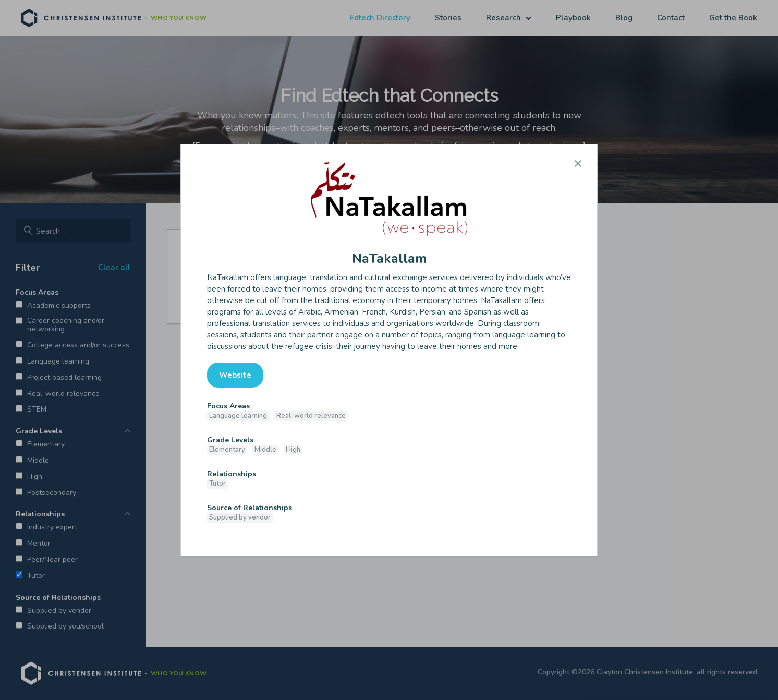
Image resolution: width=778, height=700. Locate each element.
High (293, 450)
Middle (265, 450)
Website (235, 375)
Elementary (227, 450)
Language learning (238, 416)
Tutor (217, 484)
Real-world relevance (311, 416)
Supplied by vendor (240, 517)
